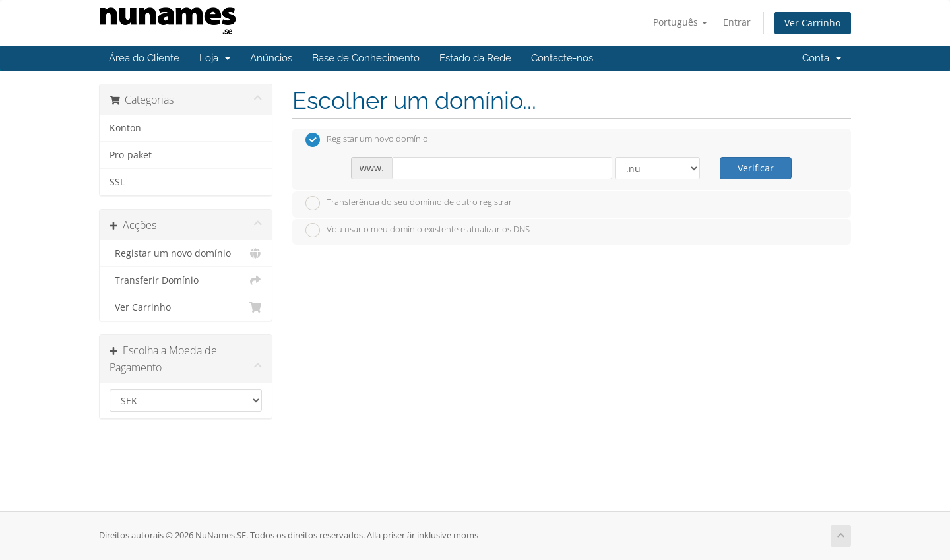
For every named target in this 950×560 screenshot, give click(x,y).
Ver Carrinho (812, 23)
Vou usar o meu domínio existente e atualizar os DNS (418, 230)
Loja (215, 58)
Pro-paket (131, 155)
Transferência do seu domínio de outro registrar (409, 203)
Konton (125, 128)
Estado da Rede (475, 58)
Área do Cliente (144, 58)
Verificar (756, 168)
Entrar (737, 22)
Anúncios (271, 58)
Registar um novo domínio (186, 253)
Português (680, 22)
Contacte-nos (562, 58)
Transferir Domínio (186, 280)
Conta (822, 58)
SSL (117, 182)
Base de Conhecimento (366, 58)
